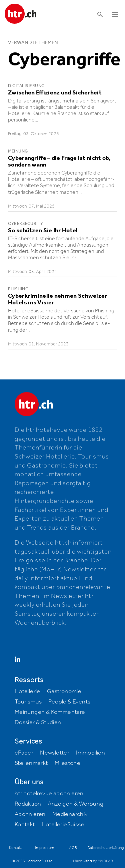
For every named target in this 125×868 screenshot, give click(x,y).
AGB (73, 848)
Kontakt (25, 825)
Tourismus (28, 702)
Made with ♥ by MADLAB (93, 861)
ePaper (24, 753)
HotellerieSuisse (63, 825)
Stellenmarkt (31, 763)
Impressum (44, 848)
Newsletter (55, 753)
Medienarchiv (70, 814)
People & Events (69, 702)
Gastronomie (64, 691)
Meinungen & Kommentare (50, 712)
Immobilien (90, 753)
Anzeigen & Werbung (75, 804)
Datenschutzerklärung (105, 848)
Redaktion (28, 804)
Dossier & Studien (38, 722)
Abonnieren (30, 814)
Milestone (68, 763)
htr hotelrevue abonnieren (49, 794)
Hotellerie (27, 691)
